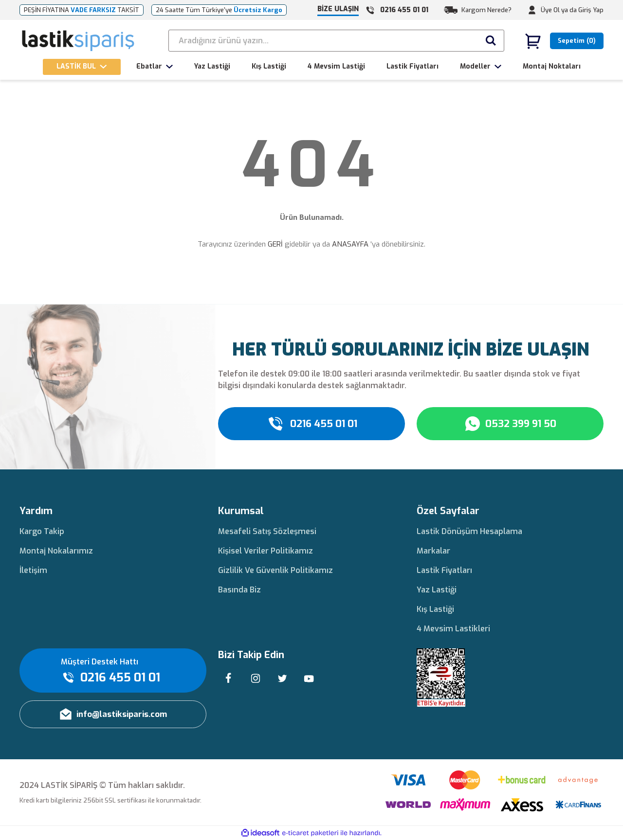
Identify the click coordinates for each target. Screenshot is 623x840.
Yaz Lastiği (437, 590)
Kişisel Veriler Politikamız (266, 551)
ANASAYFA (350, 244)
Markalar (433, 551)
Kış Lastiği (435, 609)
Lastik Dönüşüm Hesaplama (469, 531)
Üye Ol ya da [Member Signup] (559, 10)
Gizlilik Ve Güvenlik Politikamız (275, 570)
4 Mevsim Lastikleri (453, 629)
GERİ (275, 244)
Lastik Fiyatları (444, 570)
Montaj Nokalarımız (56, 551)
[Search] (336, 41)
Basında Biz (239, 590)
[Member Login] (532, 10)
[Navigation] (82, 67)
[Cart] (564, 41)
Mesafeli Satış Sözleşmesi (267, 531)
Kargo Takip (42, 531)
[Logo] (79, 41)
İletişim (33, 570)
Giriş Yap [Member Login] (591, 10)
